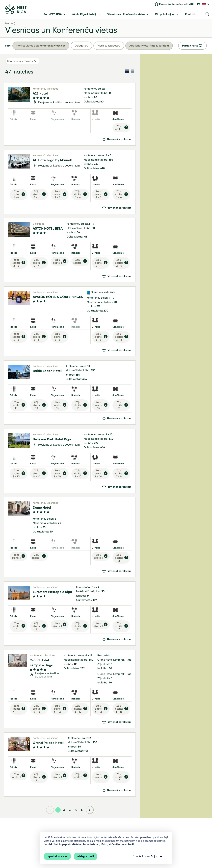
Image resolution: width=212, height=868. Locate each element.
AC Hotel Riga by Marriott (53, 161)
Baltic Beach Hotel (47, 372)
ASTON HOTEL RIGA (48, 229)
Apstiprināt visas (57, 856)
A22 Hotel (40, 94)
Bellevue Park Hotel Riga (52, 440)
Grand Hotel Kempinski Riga (41, 664)
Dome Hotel (42, 508)
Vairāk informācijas (148, 856)
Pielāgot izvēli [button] (86, 856)
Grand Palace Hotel (48, 744)
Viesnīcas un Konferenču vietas (61, 31)
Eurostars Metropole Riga (53, 593)
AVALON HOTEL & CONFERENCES (58, 298)
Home (9, 24)
